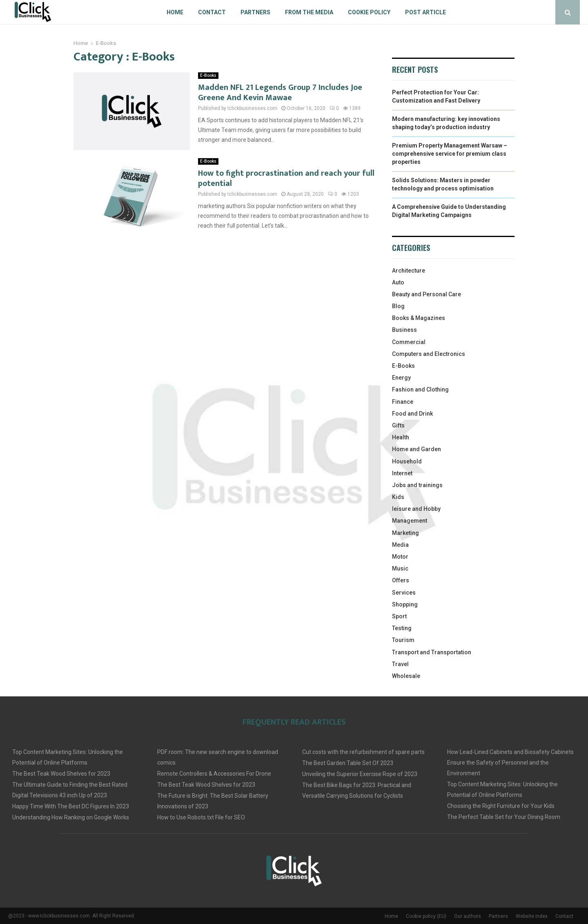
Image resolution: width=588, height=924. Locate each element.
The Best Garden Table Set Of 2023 (348, 763)
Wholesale (406, 676)
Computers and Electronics (429, 354)
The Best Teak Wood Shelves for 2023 (61, 774)
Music (400, 568)
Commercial (409, 342)
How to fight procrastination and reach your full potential (286, 178)
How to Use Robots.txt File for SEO (201, 817)
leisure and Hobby (416, 509)
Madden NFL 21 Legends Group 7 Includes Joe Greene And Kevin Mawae (280, 93)
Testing (402, 628)
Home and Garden (416, 449)
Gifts (398, 425)
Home (175, 12)
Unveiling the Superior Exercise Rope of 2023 (360, 774)
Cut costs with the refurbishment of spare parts (363, 752)
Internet (402, 473)
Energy (401, 378)
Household (407, 461)
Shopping (405, 604)
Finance (403, 402)
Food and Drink (412, 414)
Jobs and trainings (417, 485)
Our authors (468, 916)
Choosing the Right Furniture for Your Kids (501, 806)
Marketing (405, 533)
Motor (400, 557)
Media (400, 545)
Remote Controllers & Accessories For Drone (214, 774)
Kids (398, 497)
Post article (425, 12)
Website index (532, 916)
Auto (398, 282)
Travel (400, 664)
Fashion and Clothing (420, 389)
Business (404, 330)
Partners (255, 12)
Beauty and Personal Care (427, 294)
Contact (212, 12)
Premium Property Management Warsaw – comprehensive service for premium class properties (450, 153)
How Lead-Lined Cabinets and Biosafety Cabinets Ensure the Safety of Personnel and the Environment (510, 763)
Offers (401, 580)
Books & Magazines (419, 318)
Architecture (409, 271)
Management (410, 521)
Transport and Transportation (432, 652)
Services (404, 593)
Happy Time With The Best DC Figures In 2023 (71, 806)
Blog (398, 306)
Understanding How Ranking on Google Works (71, 817)
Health (401, 437)
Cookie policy (369, 12)
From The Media (309, 12)
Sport (399, 616)
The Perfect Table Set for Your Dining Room (504, 817)
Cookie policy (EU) (426, 916)
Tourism (403, 640)
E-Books (208, 75)
